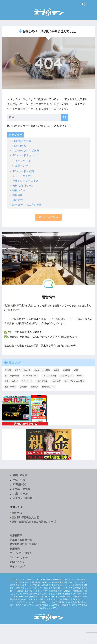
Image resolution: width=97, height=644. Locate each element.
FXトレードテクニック (26, 155)
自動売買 (18, 200)
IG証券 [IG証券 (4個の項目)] (57, 370)
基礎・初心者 (20, 475)
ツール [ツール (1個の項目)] (80, 376)
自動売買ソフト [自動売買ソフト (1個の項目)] (49, 387)
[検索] (65, 117)
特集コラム (19, 190)
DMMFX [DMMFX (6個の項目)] (8, 370)
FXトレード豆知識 (23, 171)
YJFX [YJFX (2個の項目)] (76, 370)
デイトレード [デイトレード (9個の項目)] (27, 381)
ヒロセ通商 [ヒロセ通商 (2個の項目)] (56, 381)
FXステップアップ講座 (26, 151)
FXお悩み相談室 (22, 141)
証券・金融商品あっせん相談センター (33, 522)
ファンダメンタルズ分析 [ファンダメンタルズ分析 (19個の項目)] (74, 381)
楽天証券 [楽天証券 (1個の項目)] (23, 387)
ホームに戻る (49, 217)
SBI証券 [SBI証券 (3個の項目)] (67, 370)
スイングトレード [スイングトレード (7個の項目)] (49, 376)
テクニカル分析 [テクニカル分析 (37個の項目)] (11, 381)
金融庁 (16, 513)
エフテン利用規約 (60, 605)
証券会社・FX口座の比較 (27, 205)
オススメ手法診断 (23, 498)
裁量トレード (23, 166)
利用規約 (15, 549)
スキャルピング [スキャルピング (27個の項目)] (67, 376)
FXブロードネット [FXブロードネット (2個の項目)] (23, 370)
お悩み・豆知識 (21, 489)
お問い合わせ (17, 562)
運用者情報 (16, 535)
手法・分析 (19, 480)
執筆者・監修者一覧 (21, 540)
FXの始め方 (19, 146)
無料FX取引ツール (23, 186)
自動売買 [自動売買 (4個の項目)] (35, 387)
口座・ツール (20, 494)
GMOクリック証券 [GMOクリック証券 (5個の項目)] (42, 370)
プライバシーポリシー (22, 553)
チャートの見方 (21, 176)
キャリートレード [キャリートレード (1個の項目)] (31, 376)
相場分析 (18, 195)
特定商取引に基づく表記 (23, 544)
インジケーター (24, 161)
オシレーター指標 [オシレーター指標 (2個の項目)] (12, 376)
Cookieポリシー (19, 557)
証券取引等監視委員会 (25, 517)
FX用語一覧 (19, 484)
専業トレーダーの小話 (25, 181)
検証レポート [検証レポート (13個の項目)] (10, 387)
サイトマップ (17, 566)
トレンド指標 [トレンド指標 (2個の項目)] (42, 381)
